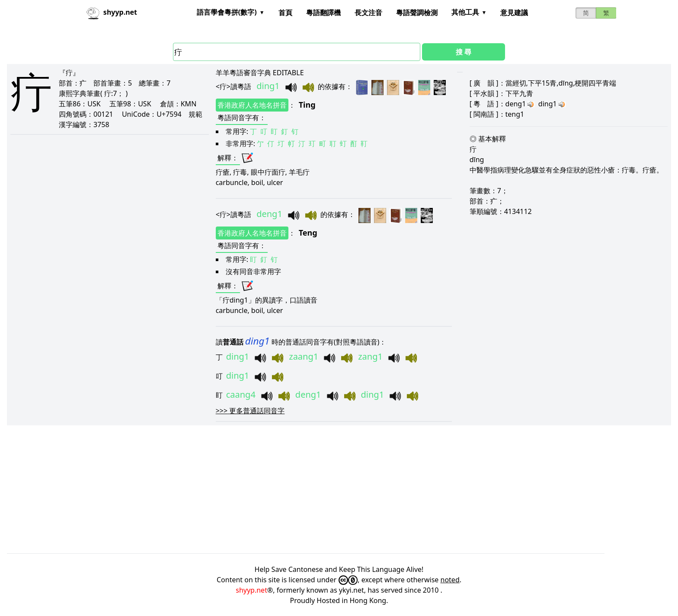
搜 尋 (464, 52)
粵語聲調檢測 (417, 13)
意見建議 (514, 13)
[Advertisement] (266, 489)
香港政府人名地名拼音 (252, 105)
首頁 (285, 13)
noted (450, 580)
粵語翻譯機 (323, 13)
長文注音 (368, 13)
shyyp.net (251, 590)
